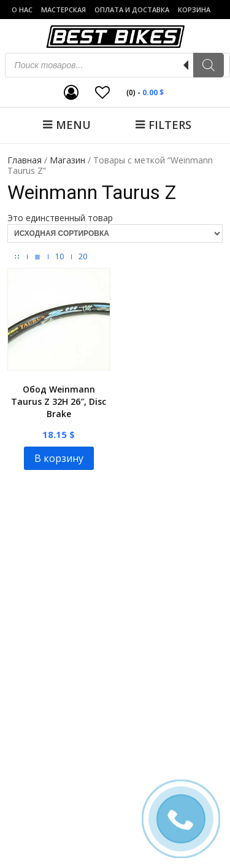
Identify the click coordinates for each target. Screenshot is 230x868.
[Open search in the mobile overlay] (118, 65)
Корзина (194, 10)
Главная (25, 160)
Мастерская (63, 10)
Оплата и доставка (132, 10)
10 (59, 257)
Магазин (67, 160)
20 (83, 257)
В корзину (59, 458)
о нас (22, 10)
